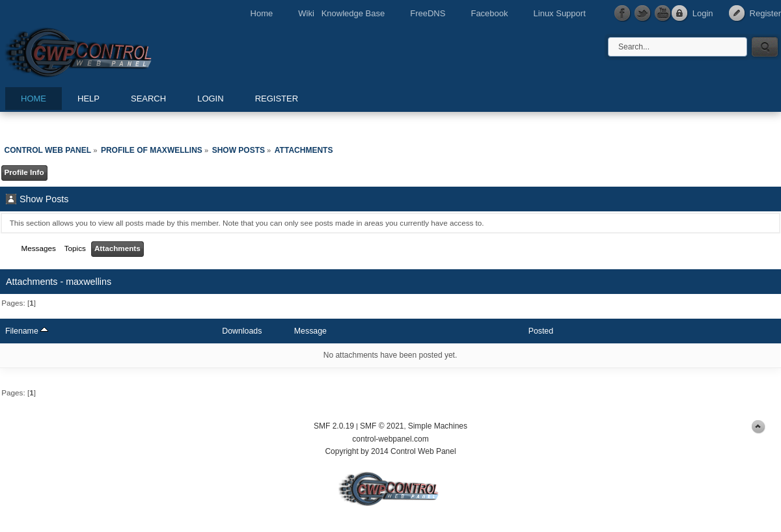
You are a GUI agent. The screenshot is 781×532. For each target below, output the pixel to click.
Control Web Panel (107, 50)
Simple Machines (438, 426)
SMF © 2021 (382, 426)
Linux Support (560, 13)
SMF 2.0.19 (334, 426)
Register (765, 13)
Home (262, 13)
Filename (27, 331)
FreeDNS (428, 13)
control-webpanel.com (390, 439)
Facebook (489, 13)
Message (310, 331)
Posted (541, 331)
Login (703, 13)
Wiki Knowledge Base (341, 13)
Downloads (242, 331)
